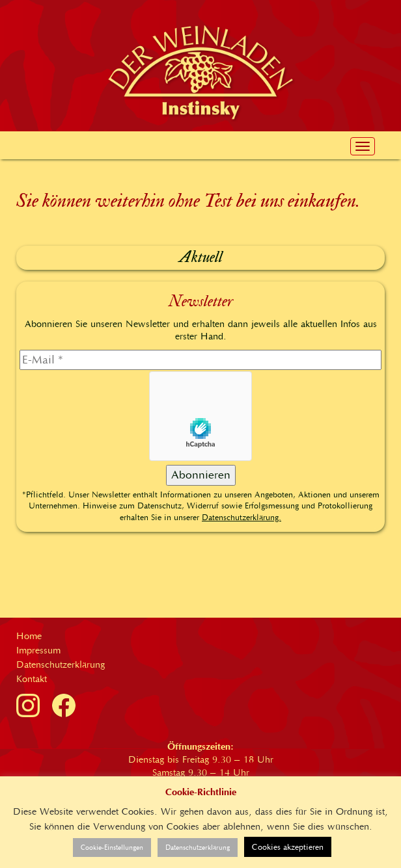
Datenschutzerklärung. (242, 517)
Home (29, 636)
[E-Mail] (200, 360)
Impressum (38, 650)
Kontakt (32, 679)
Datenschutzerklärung (61, 664)
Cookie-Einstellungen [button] (112, 848)
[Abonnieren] (201, 475)
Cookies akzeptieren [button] (288, 847)
